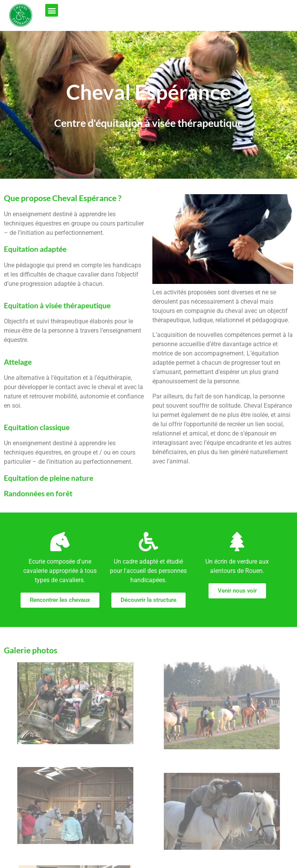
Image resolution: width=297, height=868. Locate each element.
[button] (52, 10)
